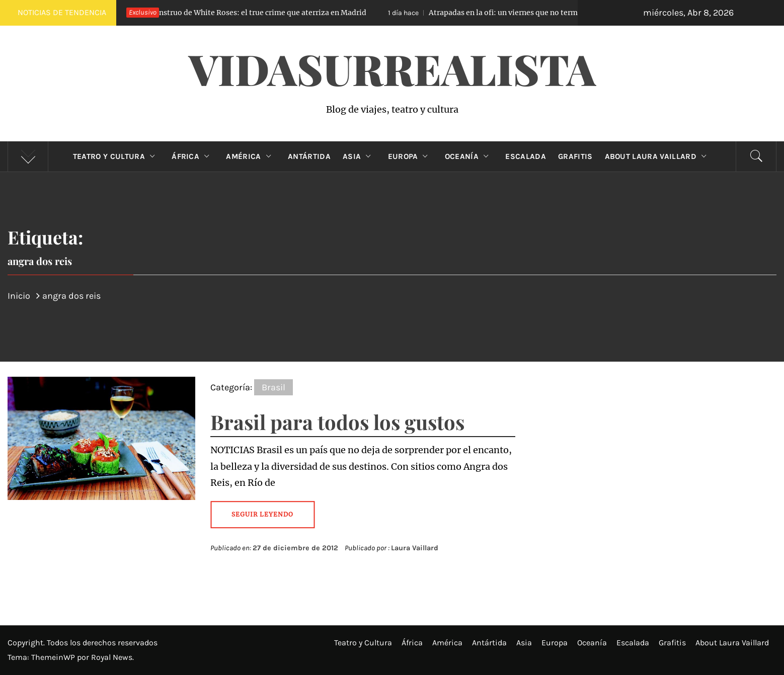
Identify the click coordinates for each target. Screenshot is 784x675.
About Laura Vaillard (658, 156)
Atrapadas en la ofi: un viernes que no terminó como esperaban (525, 13)
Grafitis (575, 156)
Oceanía (469, 156)
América (251, 156)
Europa (410, 156)
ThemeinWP (54, 657)
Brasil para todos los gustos (337, 422)
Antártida (309, 156)
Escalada (526, 156)
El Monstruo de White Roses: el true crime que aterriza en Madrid (233, 13)
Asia (359, 156)
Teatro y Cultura (116, 156)
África (193, 156)
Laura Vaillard (415, 548)
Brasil (273, 387)
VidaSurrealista (392, 68)
